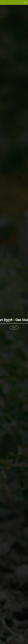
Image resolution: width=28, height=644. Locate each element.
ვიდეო (14, 328)
